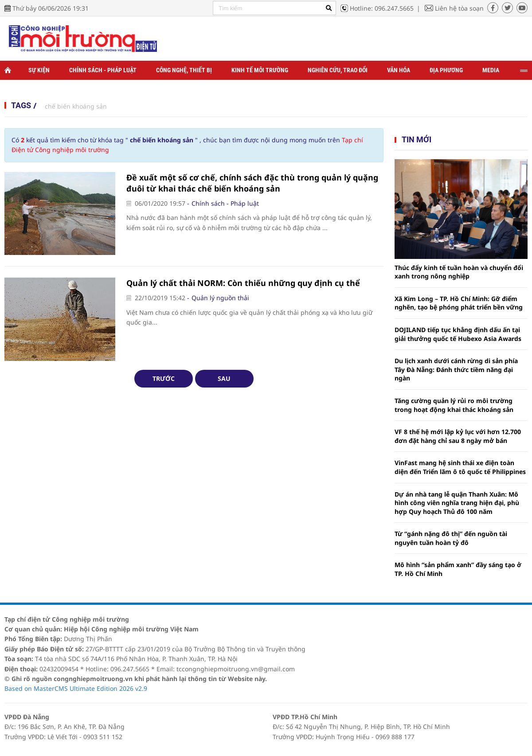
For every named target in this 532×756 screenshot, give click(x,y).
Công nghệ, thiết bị (184, 70)
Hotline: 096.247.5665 (382, 8)
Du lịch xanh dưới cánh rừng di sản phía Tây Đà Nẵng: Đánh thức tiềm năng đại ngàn (456, 369)
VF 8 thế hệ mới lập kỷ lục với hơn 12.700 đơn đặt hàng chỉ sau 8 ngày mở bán (458, 436)
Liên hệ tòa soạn (459, 8)
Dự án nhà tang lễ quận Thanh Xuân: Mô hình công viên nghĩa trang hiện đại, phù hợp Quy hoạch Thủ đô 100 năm (457, 503)
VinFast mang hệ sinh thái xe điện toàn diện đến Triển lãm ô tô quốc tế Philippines (460, 467)
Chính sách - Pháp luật (103, 70)
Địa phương (446, 70)
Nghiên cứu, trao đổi (338, 70)
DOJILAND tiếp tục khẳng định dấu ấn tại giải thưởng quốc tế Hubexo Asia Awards (458, 334)
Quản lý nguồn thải (220, 298)
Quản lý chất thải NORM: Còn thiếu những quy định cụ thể (243, 283)
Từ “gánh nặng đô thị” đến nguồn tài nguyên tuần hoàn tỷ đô (451, 538)
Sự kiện (39, 70)
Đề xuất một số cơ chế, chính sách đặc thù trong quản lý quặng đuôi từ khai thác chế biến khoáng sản (252, 183)
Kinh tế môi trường (260, 70)
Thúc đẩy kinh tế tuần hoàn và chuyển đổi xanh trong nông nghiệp (459, 272)
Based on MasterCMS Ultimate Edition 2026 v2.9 (76, 688)
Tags (21, 105)
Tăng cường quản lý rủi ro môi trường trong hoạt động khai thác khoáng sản (454, 405)
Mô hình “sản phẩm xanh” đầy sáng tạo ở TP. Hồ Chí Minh (458, 569)
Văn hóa (399, 70)
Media (491, 70)
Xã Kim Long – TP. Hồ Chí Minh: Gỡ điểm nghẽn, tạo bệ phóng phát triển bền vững (459, 303)
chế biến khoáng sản (76, 106)
